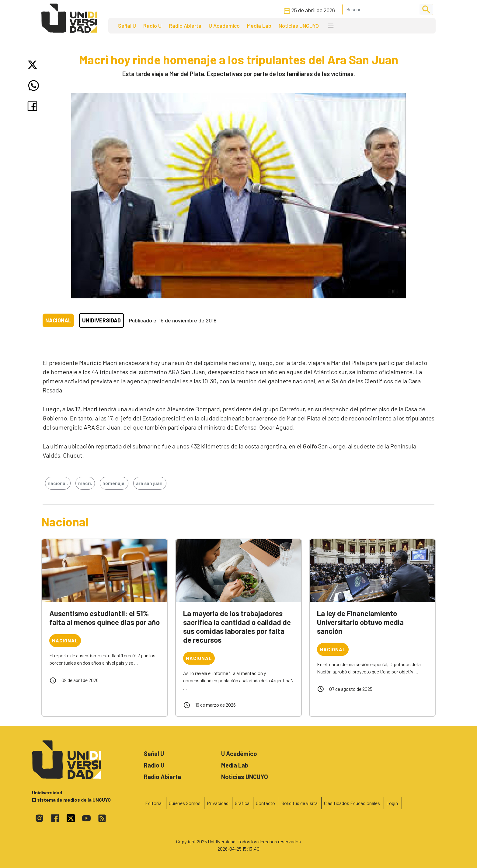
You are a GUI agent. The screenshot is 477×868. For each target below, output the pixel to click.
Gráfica (242, 803)
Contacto (265, 803)
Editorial (154, 803)
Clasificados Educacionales (352, 803)
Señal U (127, 26)
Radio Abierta (185, 26)
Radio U (152, 26)
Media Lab (259, 26)
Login (392, 803)
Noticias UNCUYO (299, 26)
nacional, (58, 483)
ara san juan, (150, 483)
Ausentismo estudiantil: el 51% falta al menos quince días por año (104, 618)
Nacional (58, 320)
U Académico (224, 26)
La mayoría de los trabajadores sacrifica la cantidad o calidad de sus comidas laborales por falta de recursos (237, 626)
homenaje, (114, 483)
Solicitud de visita (299, 803)
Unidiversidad (101, 320)
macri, (85, 483)
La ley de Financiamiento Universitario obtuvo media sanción (360, 622)
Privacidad (218, 803)
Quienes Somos (185, 803)
